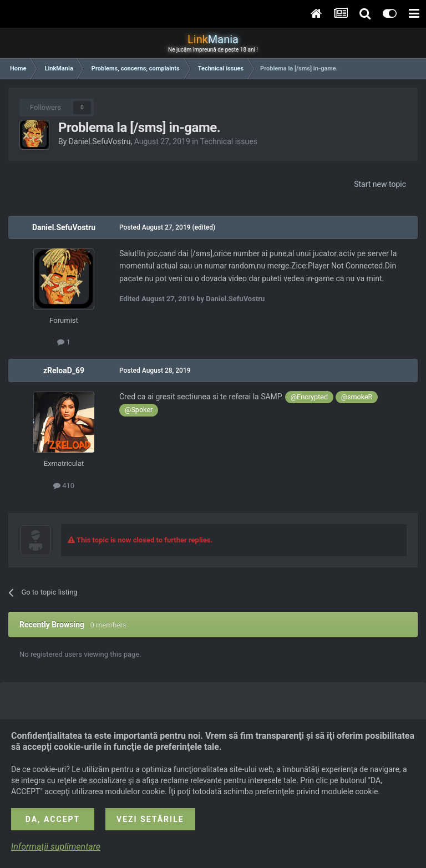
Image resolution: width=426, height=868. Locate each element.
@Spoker (139, 410)
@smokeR (357, 397)
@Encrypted (309, 397)
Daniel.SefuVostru (100, 141)
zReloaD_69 (64, 370)
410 (64, 486)
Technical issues (229, 141)
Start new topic (380, 184)
